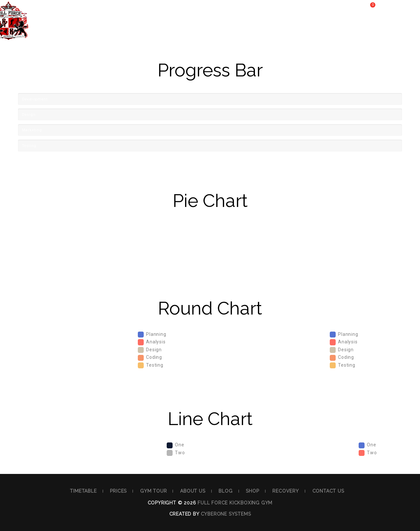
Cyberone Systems (226, 514)
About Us (194, 28)
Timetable (71, 28)
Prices (111, 28)
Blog (231, 28)
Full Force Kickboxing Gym (235, 503)
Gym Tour (151, 28)
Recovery (300, 28)
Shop (262, 28)
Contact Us (347, 28)
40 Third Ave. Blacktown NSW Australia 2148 (97, 8)
